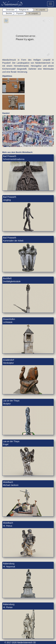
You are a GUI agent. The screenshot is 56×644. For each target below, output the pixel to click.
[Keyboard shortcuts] (21, 146)
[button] (28, 129)
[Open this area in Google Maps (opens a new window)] (8, 145)
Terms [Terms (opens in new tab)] (51, 146)
